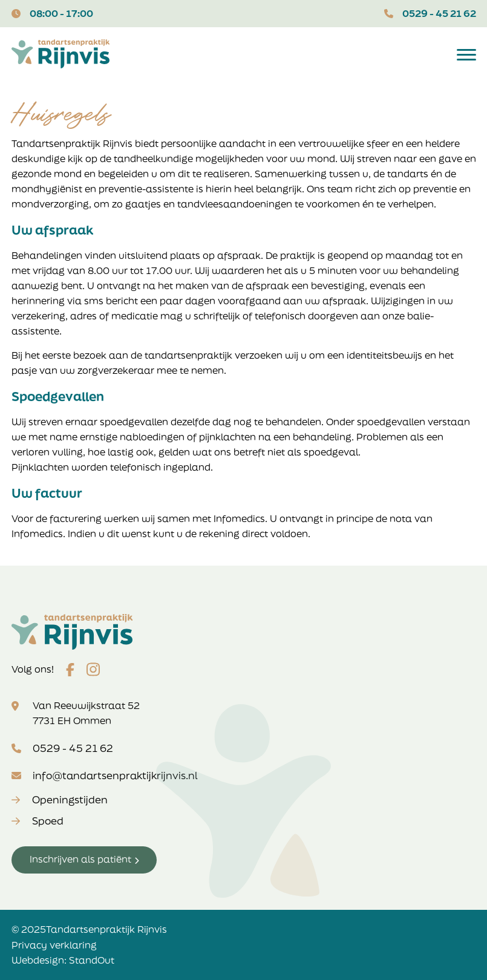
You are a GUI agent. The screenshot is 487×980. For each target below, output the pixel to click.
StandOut (92, 960)
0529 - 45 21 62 (439, 13)
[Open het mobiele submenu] (466, 54)
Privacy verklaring (54, 945)
